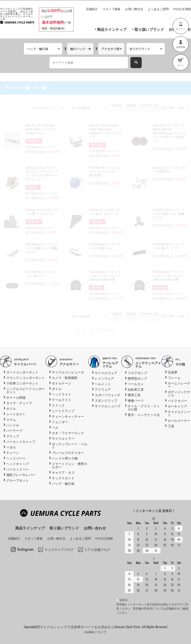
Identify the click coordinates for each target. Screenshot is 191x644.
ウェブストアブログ (59, 550)
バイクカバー (177, 401)
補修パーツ (136, 401)
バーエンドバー (18, 469)
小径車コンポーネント (22, 383)
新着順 (131, 106)
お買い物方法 (134, 9)
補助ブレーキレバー (21, 475)
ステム (11, 420)
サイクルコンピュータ (68, 372)
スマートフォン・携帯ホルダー (70, 465)
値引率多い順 (149, 106)
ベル (55, 427)
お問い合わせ (95, 528)
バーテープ (14, 431)
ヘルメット (103, 384)
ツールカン (136, 384)
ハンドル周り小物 (65, 458)
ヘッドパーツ (16, 458)
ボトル (57, 389)
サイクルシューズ (108, 406)
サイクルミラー (63, 439)
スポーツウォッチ (108, 395)
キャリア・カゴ (63, 473)
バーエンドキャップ (21, 442)
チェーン (13, 453)
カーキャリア (177, 406)
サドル (11, 409)
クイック (58, 405)
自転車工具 (136, 390)
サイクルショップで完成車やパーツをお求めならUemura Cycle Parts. (91, 627)
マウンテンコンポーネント (26, 378)
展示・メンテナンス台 (144, 415)
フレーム (174, 378)
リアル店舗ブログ (97, 550)
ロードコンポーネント (22, 372)
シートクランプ (63, 411)
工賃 (171, 426)
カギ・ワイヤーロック (68, 433)
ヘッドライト (62, 394)
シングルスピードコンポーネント (26, 390)
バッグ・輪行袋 (63, 484)
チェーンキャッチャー (68, 416)
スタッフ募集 (112, 9)
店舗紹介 (92, 9)
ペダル (11, 447)
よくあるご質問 (158, 9)
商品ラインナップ (112, 30)
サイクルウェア (106, 373)
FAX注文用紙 (182, 9)
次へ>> (108, 330)
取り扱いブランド (149, 30)
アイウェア (103, 390)
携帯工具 (134, 395)
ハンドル (13, 425)
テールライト (62, 400)
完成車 (173, 372)
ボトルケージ (62, 383)
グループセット (18, 480)
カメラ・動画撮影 (65, 378)
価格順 (117, 106)
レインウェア (104, 378)
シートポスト (16, 414)
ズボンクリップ (106, 401)
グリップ (13, 436)
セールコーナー (179, 421)
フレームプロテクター (68, 453)
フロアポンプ (137, 373)
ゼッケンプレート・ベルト (70, 446)
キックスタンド (63, 478)
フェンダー (60, 422)
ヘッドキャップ (18, 464)
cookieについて (95, 632)
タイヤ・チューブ (19, 403)
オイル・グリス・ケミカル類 (144, 408)
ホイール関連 (16, 398)
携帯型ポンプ (137, 378)
